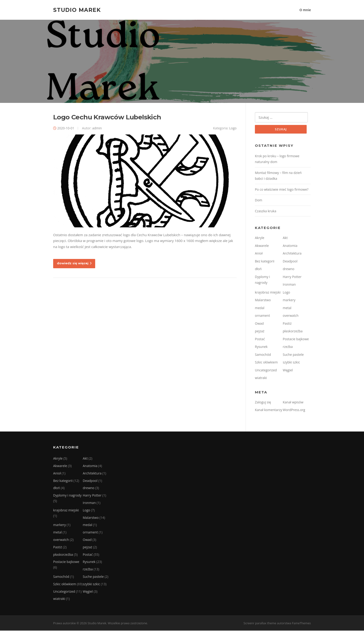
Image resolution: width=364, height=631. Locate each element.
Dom (259, 201)
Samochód (263, 355)
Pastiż (287, 324)
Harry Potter (292, 277)
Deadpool (290, 261)
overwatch (291, 316)
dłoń (258, 269)
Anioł (259, 254)
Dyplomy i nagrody (67, 496)
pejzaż (260, 332)
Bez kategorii (265, 261)
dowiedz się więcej (74, 264)
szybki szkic (291, 363)
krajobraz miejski (268, 293)
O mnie (305, 10)
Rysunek (261, 347)
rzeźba (288, 347)
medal (260, 308)
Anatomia (290, 246)
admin (97, 128)
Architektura (292, 254)
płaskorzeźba (293, 332)
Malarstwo (263, 300)
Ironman (289, 285)
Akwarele (262, 246)
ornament (262, 316)
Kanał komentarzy (268, 410)
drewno (289, 269)
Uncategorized (266, 370)
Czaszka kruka (266, 211)
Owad (259, 324)
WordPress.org (294, 410)
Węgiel (288, 370)
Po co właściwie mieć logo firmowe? (282, 190)
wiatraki (261, 378)
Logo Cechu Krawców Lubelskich (107, 117)
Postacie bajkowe (296, 339)
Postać (260, 339)
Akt (285, 238)
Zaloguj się (263, 402)
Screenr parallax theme (260, 624)
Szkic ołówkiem (266, 363)
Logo (233, 128)
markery (289, 300)
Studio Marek (77, 10)
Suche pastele (293, 355)
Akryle (260, 238)
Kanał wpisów (293, 402)
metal (287, 308)
